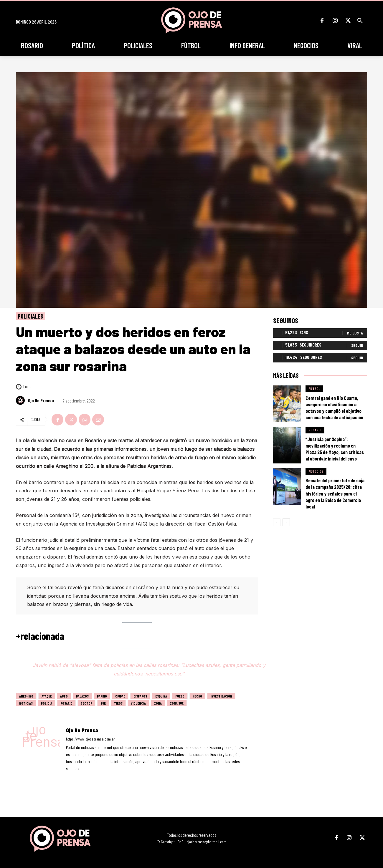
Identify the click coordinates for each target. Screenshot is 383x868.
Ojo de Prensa (41, 400)
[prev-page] (277, 522)
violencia (138, 703)
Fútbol (314, 389)
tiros (118, 703)
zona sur (177, 703)
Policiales (30, 316)
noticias (26, 703)
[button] (360, 21)
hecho (197, 696)
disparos (140, 696)
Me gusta (355, 333)
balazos (82, 696)
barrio (102, 696)
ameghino (26, 696)
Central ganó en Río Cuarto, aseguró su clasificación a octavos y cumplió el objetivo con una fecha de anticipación (334, 408)
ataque (47, 696)
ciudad (120, 696)
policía (47, 703)
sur (103, 703)
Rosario (66, 703)
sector (86, 703)
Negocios (316, 471)
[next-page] (286, 522)
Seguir (357, 345)
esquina (161, 696)
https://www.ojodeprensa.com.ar (90, 739)
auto (64, 696)
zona (158, 703)
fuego (180, 696)
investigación (221, 696)
